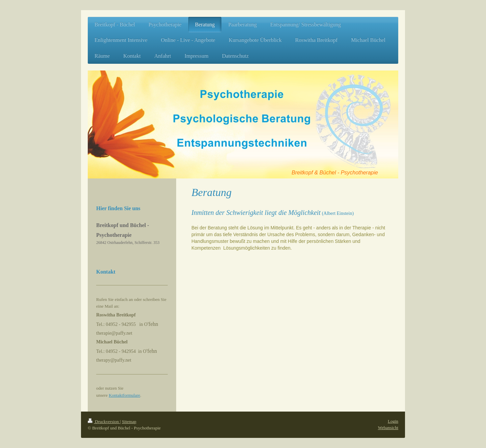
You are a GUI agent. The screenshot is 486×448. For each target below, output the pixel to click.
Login (393, 421)
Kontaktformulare (124, 395)
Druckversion (104, 422)
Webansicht (388, 428)
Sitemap (129, 422)
